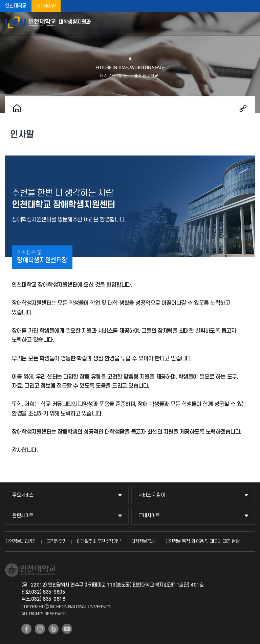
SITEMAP (46, 6)
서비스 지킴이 (152, 495)
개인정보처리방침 (21, 541)
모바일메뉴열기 (252, 24)
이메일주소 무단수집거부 (99, 541)
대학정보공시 (143, 541)
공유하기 (243, 108)
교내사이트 (149, 516)
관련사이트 (23, 516)
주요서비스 (23, 495)
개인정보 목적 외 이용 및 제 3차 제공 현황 (202, 541)
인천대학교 (16, 6)
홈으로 (17, 108)
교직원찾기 (57, 541)
